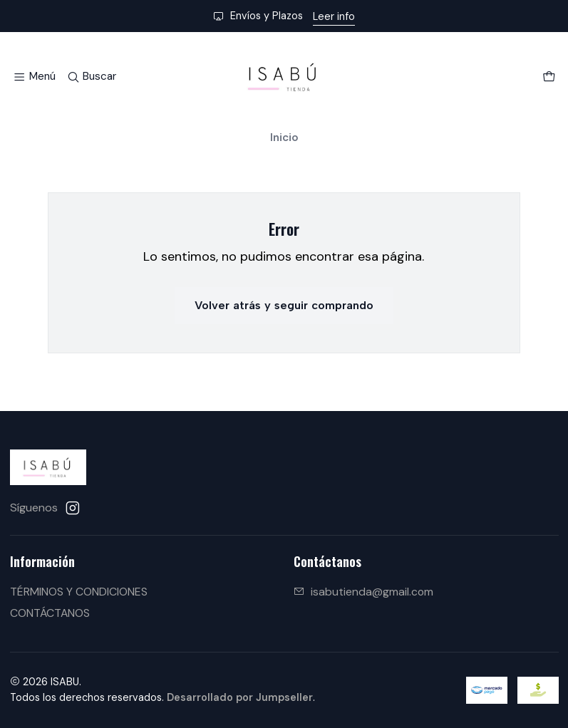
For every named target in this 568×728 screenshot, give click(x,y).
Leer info (334, 16)
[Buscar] (92, 77)
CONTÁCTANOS (50, 613)
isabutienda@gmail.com (363, 592)
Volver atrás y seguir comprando (284, 305)
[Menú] (35, 77)
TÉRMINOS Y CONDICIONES (79, 592)
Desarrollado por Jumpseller (240, 697)
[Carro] (548, 77)
